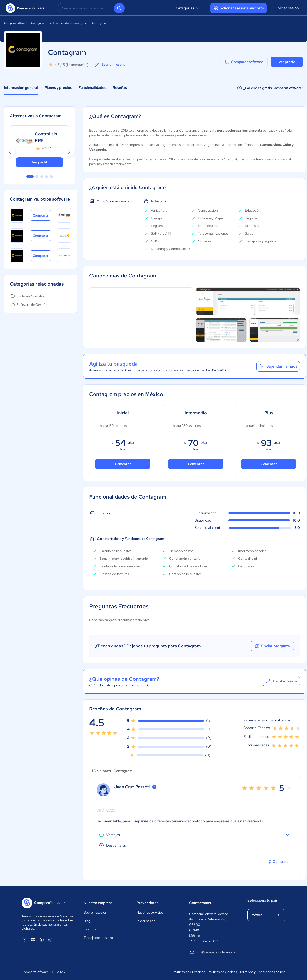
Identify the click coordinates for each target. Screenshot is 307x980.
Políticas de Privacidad (189, 972)
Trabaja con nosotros (99, 938)
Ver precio (287, 62)
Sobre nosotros (95, 912)
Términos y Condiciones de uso (262, 972)
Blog (87, 921)
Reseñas (120, 88)
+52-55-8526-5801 (204, 941)
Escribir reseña (110, 65)
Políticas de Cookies (222, 972)
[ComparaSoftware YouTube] (33, 940)
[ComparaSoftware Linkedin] (24, 940)
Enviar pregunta (272, 646)
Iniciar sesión (288, 8)
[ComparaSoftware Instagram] (50, 940)
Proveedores (147, 903)
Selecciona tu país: (263, 900)
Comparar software (244, 62)
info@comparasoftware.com (213, 952)
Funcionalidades (92, 88)
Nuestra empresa (98, 903)
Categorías (188, 8)
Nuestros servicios (150, 912)
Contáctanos (200, 903)
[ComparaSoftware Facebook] (42, 940)
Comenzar (123, 464)
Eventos (90, 929)
